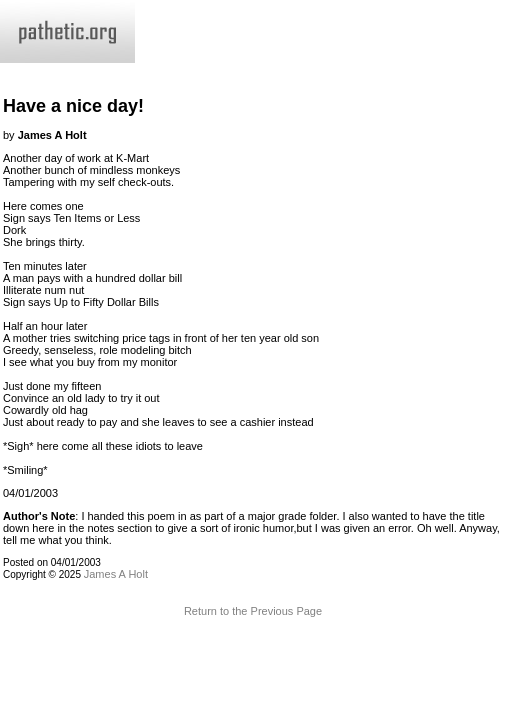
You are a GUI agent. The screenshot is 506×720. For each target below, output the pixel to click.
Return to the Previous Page (253, 611)
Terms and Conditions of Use (252, 655)
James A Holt (116, 574)
